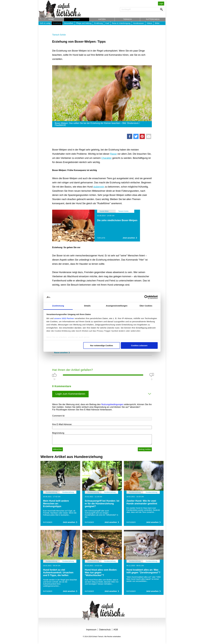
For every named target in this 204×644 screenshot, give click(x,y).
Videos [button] (149, 23)
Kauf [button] (107, 23)
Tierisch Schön (59, 35)
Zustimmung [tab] (58, 306)
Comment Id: (58, 416)
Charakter (106, 158)
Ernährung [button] (98, 23)
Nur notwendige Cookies (102, 345)
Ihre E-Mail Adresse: (62, 424)
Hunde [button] (77, 19)
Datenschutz (105, 630)
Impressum (91, 630)
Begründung (58, 433)
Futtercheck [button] (153, 19)
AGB (116, 630)
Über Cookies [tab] (146, 306)
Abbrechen (58, 449)
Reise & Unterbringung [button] (121, 23)
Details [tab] (87, 306)
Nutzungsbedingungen (112, 404)
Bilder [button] (157, 23)
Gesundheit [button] (69, 23)
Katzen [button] (102, 19)
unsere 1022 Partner (64, 318)
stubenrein (99, 187)
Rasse (113, 154)
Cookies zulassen (139, 345)
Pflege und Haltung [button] (84, 23)
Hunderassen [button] (138, 23)
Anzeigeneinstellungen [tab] (117, 306)
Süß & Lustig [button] (45, 23)
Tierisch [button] (127, 19)
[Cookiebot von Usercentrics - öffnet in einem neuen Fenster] (146, 297)
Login (161, 4)
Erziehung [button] (57, 23)
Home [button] (51, 19)
